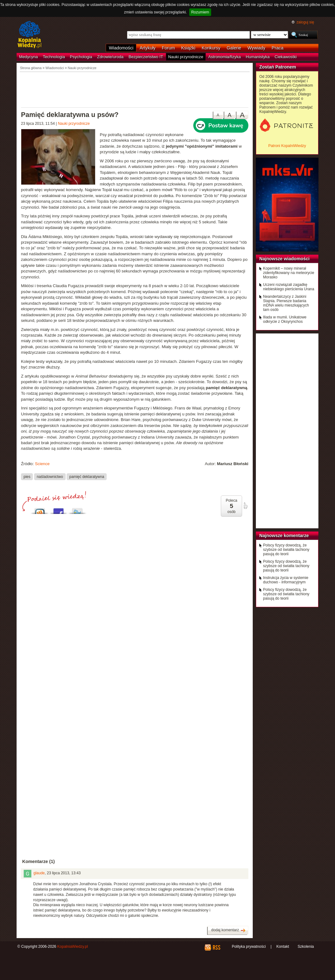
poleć (245, 506)
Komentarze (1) (38, 861)
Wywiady (256, 48)
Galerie (234, 48)
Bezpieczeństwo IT (146, 57)
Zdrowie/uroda (110, 57)
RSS (216, 947)
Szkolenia (306, 947)
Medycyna (28, 57)
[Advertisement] (135, 89)
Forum (169, 48)
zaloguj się (305, 22)
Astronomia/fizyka (225, 57)
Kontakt (283, 947)
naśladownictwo (50, 476)
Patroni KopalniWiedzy (287, 146)
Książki (188, 48)
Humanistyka (258, 57)
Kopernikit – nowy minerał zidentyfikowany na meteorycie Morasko (289, 273)
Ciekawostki (286, 57)
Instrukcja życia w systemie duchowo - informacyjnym (286, 580)
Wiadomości (121, 48)
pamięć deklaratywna (87, 476)
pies (27, 476)
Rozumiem (200, 12)
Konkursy (211, 48)
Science (42, 464)
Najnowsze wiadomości (284, 259)
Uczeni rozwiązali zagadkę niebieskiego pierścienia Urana (289, 287)
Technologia (54, 57)
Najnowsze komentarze (284, 536)
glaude (39, 873)
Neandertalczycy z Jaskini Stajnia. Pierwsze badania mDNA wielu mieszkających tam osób (286, 303)
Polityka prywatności (249, 947)
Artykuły (147, 48)
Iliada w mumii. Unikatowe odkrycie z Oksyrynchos (285, 319)
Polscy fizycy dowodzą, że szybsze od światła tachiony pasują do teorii (286, 550)
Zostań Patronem (278, 67)
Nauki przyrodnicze (186, 57)
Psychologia (81, 57)
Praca (278, 48)
